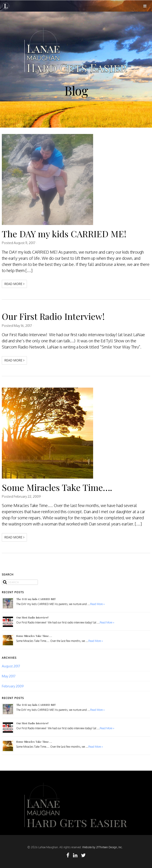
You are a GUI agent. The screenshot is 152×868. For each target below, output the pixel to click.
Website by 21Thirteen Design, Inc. (102, 847)
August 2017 (11, 666)
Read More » (97, 604)
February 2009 (13, 686)
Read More (14, 284)
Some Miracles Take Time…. (57, 487)
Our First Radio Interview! (53, 316)
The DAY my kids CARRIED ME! (64, 234)
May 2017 (9, 676)
